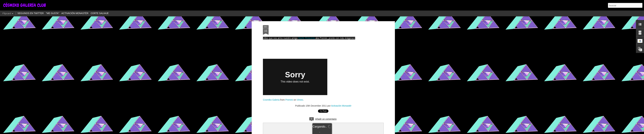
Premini (289, 100)
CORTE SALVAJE (100, 13)
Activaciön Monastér (341, 106)
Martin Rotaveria (306, 38)
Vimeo (300, 100)
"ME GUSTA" (52, 13)
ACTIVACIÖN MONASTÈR (75, 13)
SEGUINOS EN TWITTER (31, 13)
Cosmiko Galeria (271, 100)
